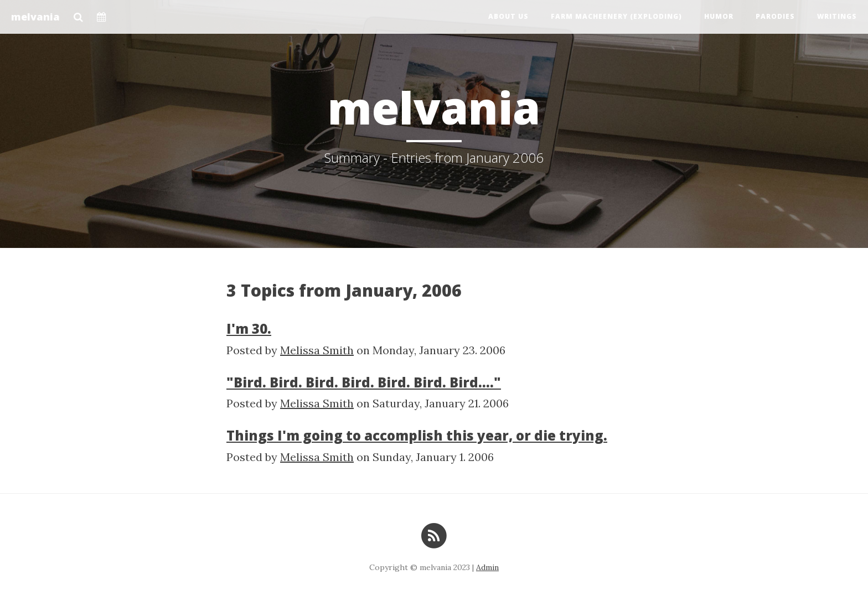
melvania (35, 17)
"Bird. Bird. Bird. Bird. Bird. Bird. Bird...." (364, 382)
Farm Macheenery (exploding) (616, 16)
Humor (719, 16)
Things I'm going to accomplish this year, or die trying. (417, 435)
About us (508, 16)
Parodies (775, 16)
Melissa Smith (317, 350)
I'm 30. (249, 328)
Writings (837, 16)
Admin (487, 567)
